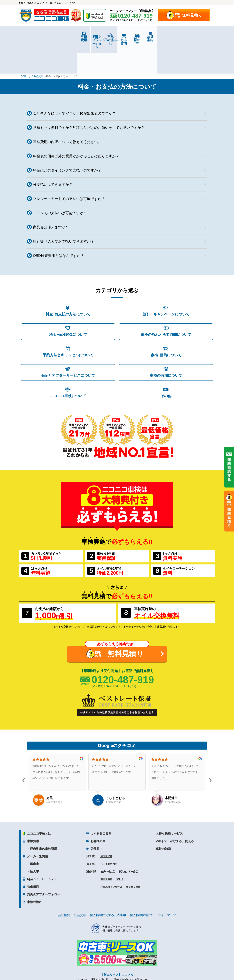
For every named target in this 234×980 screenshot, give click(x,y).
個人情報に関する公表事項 (108, 884)
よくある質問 (133, 36)
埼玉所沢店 (106, 825)
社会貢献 (80, 884)
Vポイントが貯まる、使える (175, 810)
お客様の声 (166, 36)
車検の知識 (163, 817)
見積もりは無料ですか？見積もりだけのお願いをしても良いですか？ (89, 96)
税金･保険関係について (68, 303)
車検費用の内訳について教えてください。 (67, 111)
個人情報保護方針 (142, 884)
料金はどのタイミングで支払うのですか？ (67, 139)
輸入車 (34, 840)
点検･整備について (166, 324)
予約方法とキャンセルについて (68, 324)
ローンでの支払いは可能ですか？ (60, 182)
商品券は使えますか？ (51, 196)
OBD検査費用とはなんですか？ (58, 224)
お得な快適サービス (169, 802)
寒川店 (120, 848)
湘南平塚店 (106, 848)
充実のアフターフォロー (43, 863)
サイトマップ (167, 884)
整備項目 (33, 855)
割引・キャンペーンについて (166, 283)
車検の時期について (166, 344)
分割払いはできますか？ (53, 153)
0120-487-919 (123, 648)
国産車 (34, 833)
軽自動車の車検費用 (43, 817)
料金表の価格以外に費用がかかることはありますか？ (76, 125)
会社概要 (64, 884)
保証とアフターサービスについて (68, 344)
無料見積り (192, 15)
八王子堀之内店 (109, 833)
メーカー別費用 (37, 825)
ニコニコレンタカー (112, 966)
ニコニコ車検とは (39, 802)
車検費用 (35, 36)
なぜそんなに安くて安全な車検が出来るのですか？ (74, 82)
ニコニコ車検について (68, 365)
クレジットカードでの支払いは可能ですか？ (69, 168)
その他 (166, 365)
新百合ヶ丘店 (133, 856)
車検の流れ (101, 38)
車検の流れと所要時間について (166, 303)
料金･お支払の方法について (68, 283)
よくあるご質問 (101, 802)
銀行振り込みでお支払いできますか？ (64, 210)
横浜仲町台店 (108, 840)
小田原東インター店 (111, 856)
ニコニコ (97, 16)
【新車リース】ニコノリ (117, 943)
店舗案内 (199, 36)
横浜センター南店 (128, 840)
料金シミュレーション (68, 36)
